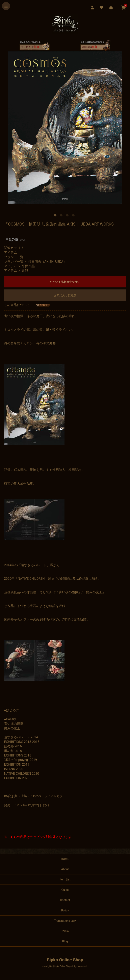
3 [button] (68, 216)
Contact (65, 900)
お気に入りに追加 (65, 295)
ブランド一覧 (14, 257)
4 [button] (74, 216)
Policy (65, 910)
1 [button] (56, 216)
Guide (65, 890)
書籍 (25, 271)
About (65, 869)
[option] (65, 128)
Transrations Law (65, 921)
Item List (65, 879)
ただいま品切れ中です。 (65, 282)
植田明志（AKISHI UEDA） (47, 262)
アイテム (10, 253)
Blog (65, 941)
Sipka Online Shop (65, 960)
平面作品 (28, 266)
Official (65, 931)
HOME (65, 859)
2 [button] (62, 216)
